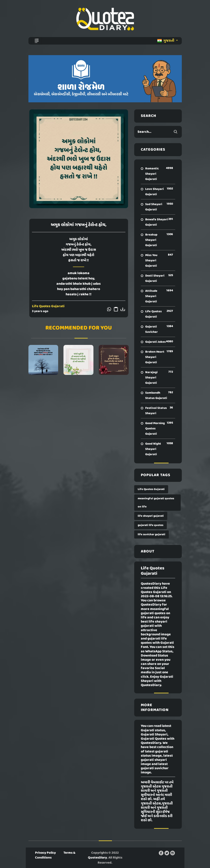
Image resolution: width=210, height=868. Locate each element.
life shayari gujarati (151, 516)
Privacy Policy (45, 853)
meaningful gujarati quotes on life (156, 503)
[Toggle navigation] (37, 41)
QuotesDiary (97, 858)
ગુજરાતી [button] (166, 41)
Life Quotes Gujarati (48, 306)
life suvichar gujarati (151, 534)
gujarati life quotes (151, 525)
